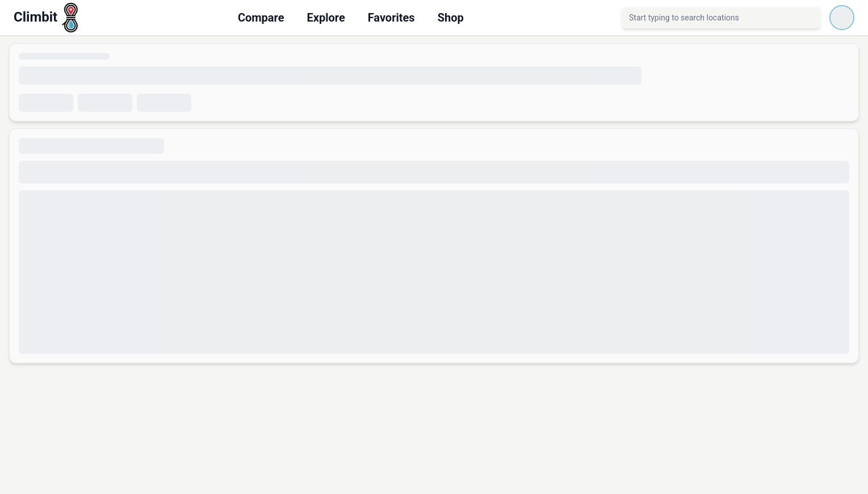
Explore (326, 18)
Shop (451, 18)
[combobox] (721, 18)
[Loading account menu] (842, 18)
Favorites (391, 18)
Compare (261, 18)
